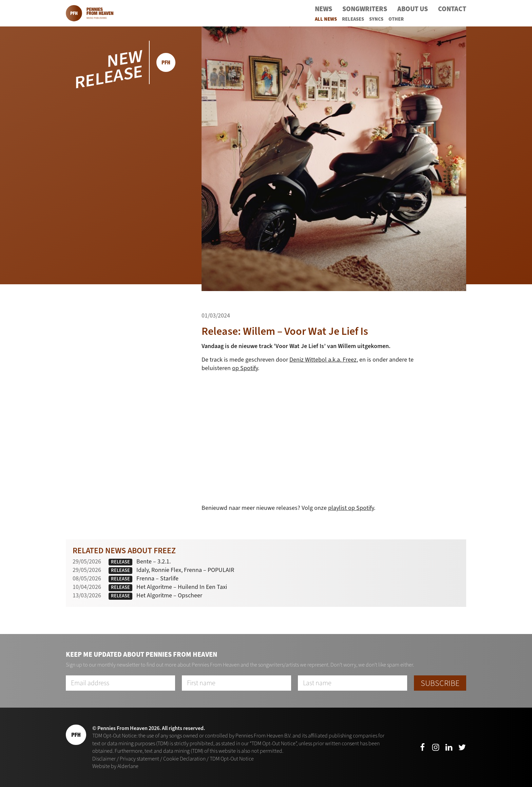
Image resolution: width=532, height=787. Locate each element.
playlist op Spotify (351, 508)
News (324, 9)
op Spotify (245, 368)
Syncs (376, 19)
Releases (353, 19)
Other (396, 19)
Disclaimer (104, 759)
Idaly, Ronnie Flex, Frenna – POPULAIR (185, 570)
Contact (452, 9)
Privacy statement (139, 759)
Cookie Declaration (184, 759)
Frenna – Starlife (157, 578)
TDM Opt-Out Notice (232, 759)
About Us (413, 9)
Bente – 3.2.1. (154, 561)
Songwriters (365, 9)
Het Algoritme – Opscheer (169, 595)
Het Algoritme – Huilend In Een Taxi (182, 587)
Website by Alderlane (115, 766)
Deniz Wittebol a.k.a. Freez (323, 360)
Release (120, 562)
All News (326, 19)
